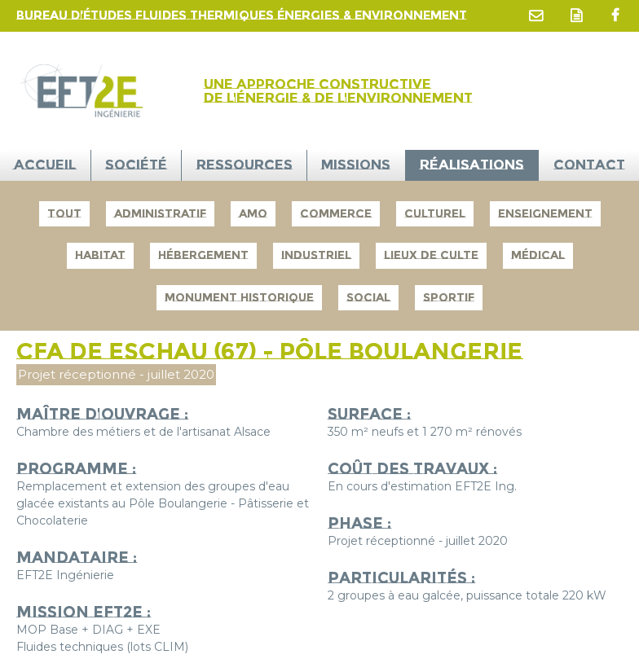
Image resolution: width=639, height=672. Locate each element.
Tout (64, 213)
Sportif (449, 297)
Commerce (336, 213)
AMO (253, 213)
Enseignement (545, 213)
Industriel (316, 255)
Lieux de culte (431, 255)
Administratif (160, 213)
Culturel (435, 213)
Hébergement (203, 255)
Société (136, 165)
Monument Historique (239, 297)
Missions (356, 165)
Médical (538, 255)
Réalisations (472, 165)
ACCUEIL (45, 165)
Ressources (245, 165)
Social (368, 297)
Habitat (100, 255)
